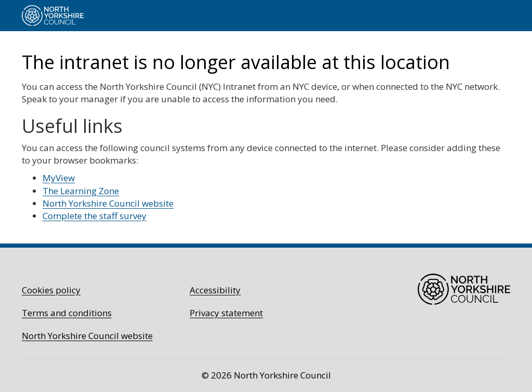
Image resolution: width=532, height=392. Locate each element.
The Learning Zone (81, 191)
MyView (59, 178)
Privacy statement (226, 313)
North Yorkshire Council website (108, 203)
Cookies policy (51, 290)
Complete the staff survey (95, 216)
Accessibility (215, 290)
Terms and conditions (67, 313)
